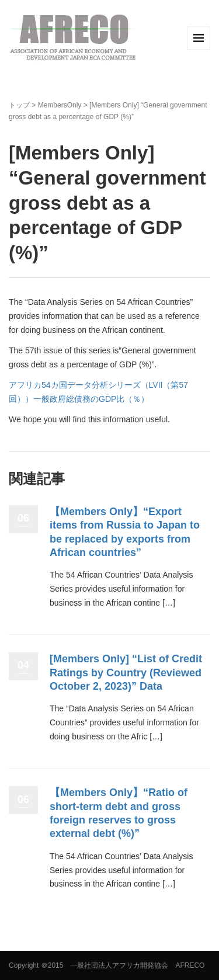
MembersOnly (60, 105)
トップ (19, 105)
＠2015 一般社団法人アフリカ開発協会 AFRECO (123, 965)
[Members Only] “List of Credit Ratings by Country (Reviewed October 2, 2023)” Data (126, 673)
